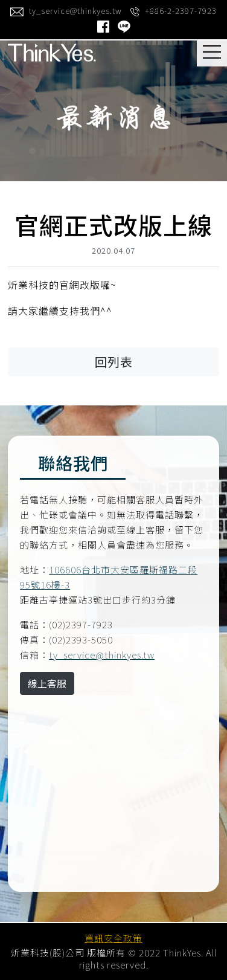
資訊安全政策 (113, 938)
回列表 (114, 362)
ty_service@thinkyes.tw (102, 655)
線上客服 (47, 683)
